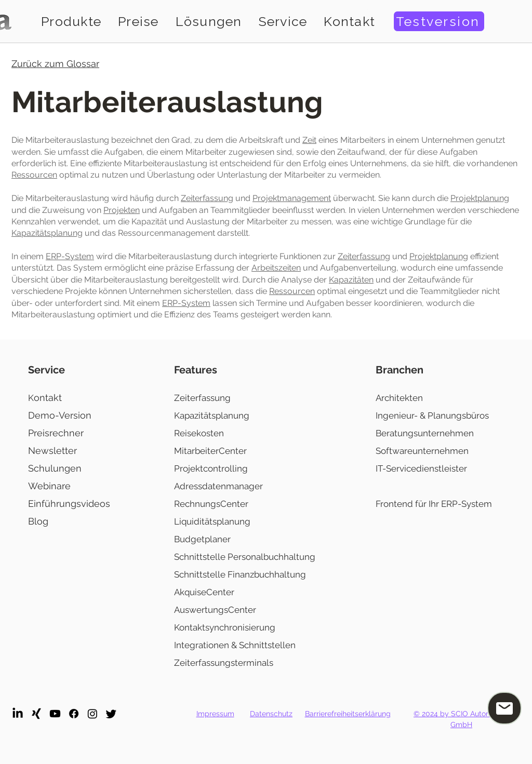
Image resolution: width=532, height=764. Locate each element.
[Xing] (36, 714)
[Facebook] (74, 714)
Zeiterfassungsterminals (224, 663)
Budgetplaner (202, 539)
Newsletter (52, 451)
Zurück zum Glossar (55, 64)
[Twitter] (111, 714)
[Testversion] (439, 21)
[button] (71, 21)
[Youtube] (55, 714)
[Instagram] (92, 714)
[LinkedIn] (18, 714)
